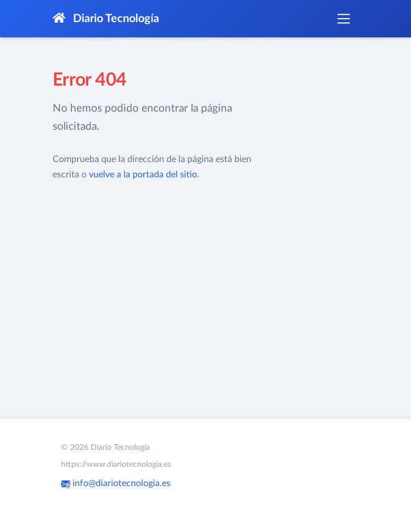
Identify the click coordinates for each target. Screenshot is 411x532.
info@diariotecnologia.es (116, 483)
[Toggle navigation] (344, 19)
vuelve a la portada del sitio (143, 175)
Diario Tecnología (106, 18)
